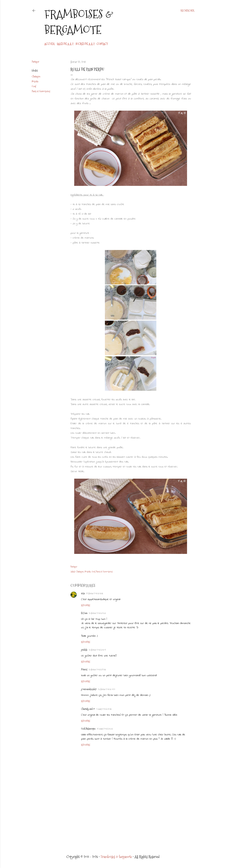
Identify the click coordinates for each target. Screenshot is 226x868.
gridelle (84, 650)
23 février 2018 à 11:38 (97, 613)
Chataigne (36, 76)
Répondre (86, 606)
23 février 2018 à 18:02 (97, 650)
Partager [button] (35, 62)
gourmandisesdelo (89, 689)
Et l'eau (84, 613)
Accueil (50, 44)
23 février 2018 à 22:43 (97, 670)
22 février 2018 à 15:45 (95, 594)
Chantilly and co (88, 709)
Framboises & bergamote (79, 22)
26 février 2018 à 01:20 (107, 689)
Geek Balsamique (88, 729)
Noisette (35, 81)
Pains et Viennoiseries (41, 91)
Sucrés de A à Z (85, 44)
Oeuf (34, 86)
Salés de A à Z (65, 44)
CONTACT (102, 44)
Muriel (84, 669)
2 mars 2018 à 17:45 (104, 709)
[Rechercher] (187, 11)
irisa (83, 593)
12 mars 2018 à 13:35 (105, 729)
